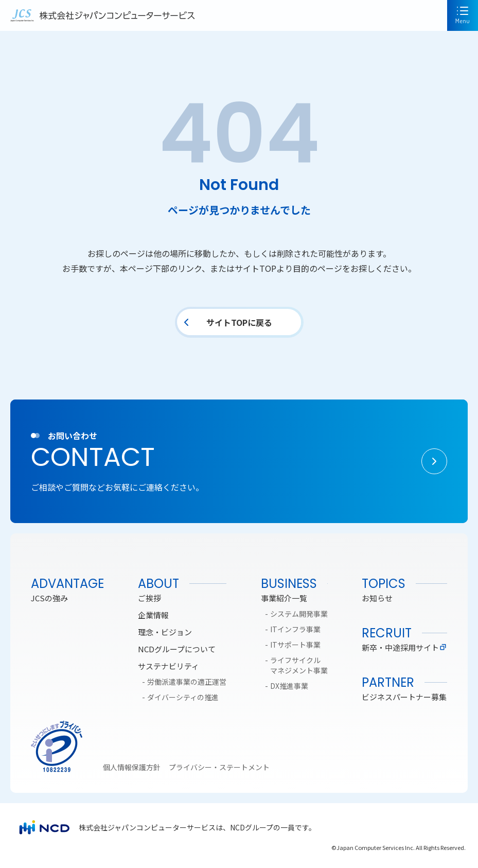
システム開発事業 (299, 614)
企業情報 (153, 615)
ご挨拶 (149, 598)
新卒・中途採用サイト (404, 647)
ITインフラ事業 (295, 629)
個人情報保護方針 (132, 767)
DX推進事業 (289, 686)
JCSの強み (49, 598)
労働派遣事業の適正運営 (187, 682)
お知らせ (377, 598)
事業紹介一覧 (284, 598)
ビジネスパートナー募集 (404, 697)
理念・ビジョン (165, 632)
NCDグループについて (177, 649)
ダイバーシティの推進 (183, 697)
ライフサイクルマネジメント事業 (299, 665)
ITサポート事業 (295, 645)
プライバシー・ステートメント (219, 767)
